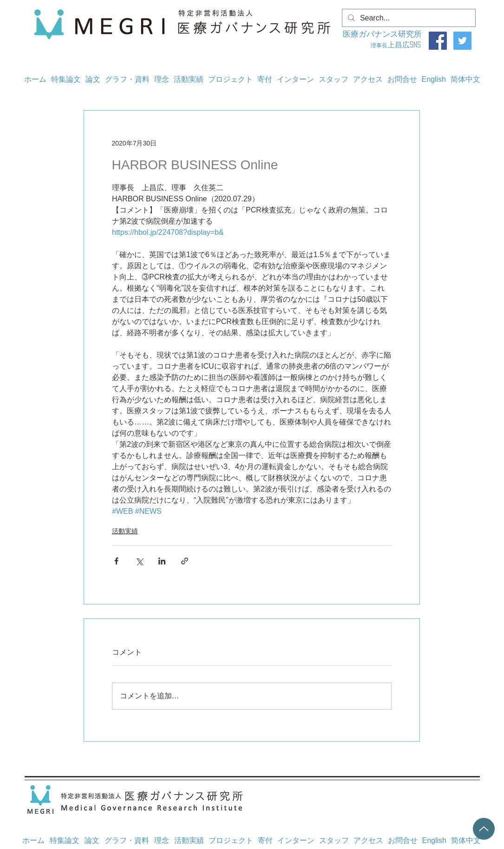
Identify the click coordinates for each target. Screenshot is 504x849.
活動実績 (125, 531)
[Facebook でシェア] (116, 561)
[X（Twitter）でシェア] (139, 561)
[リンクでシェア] (185, 561)
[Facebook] (438, 41)
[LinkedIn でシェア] (162, 561)
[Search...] (408, 18)
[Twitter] (462, 41)
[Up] (484, 829)
